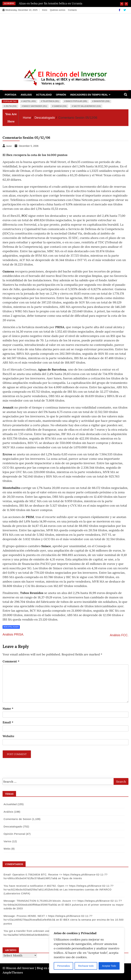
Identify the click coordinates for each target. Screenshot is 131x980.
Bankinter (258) (102, 101)
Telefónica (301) (51, 101)
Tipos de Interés (71, 878)
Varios (7, 841)
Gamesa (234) (60, 106)
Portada (11, 95)
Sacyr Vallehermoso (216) (87, 106)
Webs (7, 849)
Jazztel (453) (29, 101)
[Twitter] (125, 10)
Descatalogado (11, 627)
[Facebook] (120, 10)
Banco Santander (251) (35, 106)
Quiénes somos (57, 10)
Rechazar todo (86, 966)
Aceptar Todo (109, 966)
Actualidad (44, 95)
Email (8, 722)
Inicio (45, 10)
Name (8, 708)
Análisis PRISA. (13, 634)
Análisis (26, 95)
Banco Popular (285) (77, 101)
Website (8, 736)
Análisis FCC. (119, 635)
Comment (11, 661)
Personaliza (64, 966)
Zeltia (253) (11, 106)
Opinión (61, 95)
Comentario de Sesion (17, 819)
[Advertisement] (65, 39)
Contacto (72, 10)
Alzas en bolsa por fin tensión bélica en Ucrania (51, 3)
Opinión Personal (14, 834)
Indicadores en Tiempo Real (89, 95)
